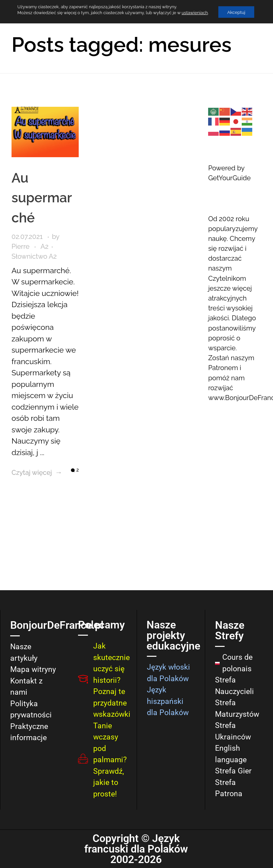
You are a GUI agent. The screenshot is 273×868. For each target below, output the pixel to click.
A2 (44, 234)
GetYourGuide (229, 178)
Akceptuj (236, 12)
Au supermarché (36, 185)
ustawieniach (193, 13)
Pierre (21, 234)
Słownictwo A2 (34, 244)
